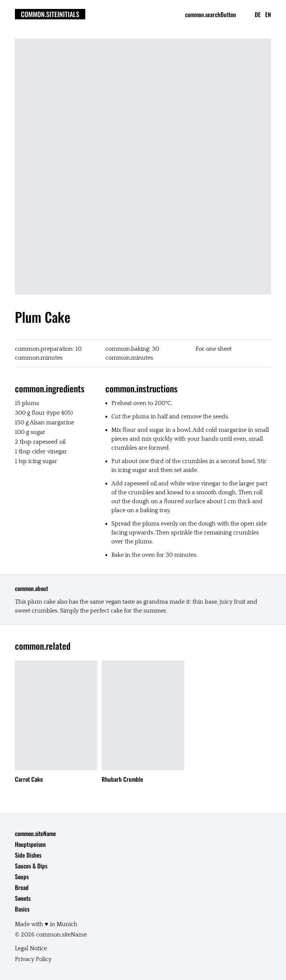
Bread (22, 887)
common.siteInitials (50, 14)
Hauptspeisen (30, 844)
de (258, 15)
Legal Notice (31, 948)
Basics (22, 909)
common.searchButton (211, 15)
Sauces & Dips (31, 866)
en (268, 15)
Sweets (23, 898)
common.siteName (35, 833)
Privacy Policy (33, 959)
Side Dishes (28, 855)
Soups (22, 877)
